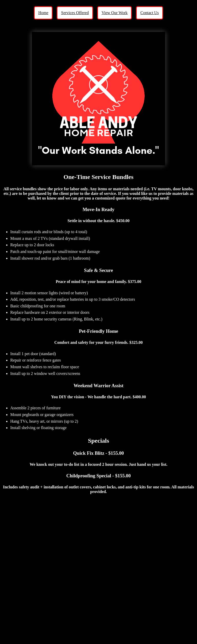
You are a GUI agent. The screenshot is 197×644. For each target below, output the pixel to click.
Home (43, 13)
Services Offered (75, 13)
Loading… (98, 569)
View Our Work (115, 13)
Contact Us (150, 13)
